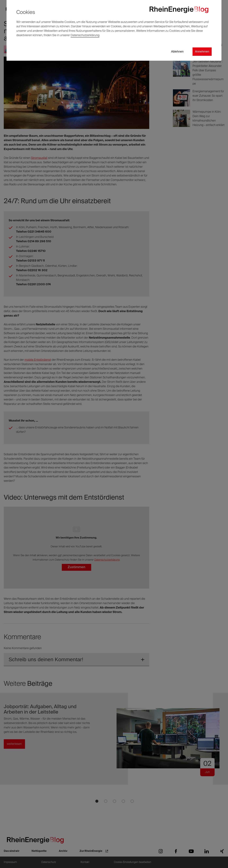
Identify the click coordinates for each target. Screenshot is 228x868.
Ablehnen (177, 52)
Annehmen (202, 52)
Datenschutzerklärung (85, 35)
